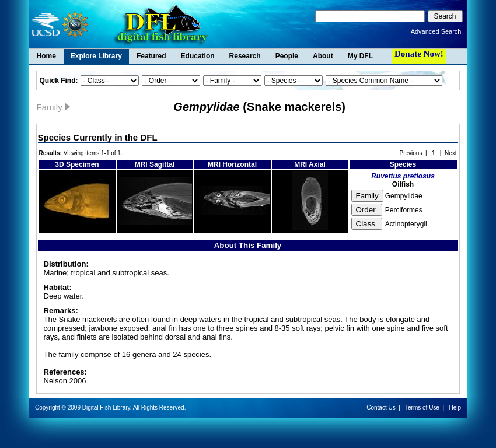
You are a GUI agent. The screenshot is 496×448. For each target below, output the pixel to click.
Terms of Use (422, 407)
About (323, 56)
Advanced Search (436, 32)
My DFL (360, 56)
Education (198, 56)
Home (46, 56)
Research (245, 56)
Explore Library (96, 56)
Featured (151, 56)
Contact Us (381, 407)
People (287, 56)
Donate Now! (419, 54)
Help (455, 407)
